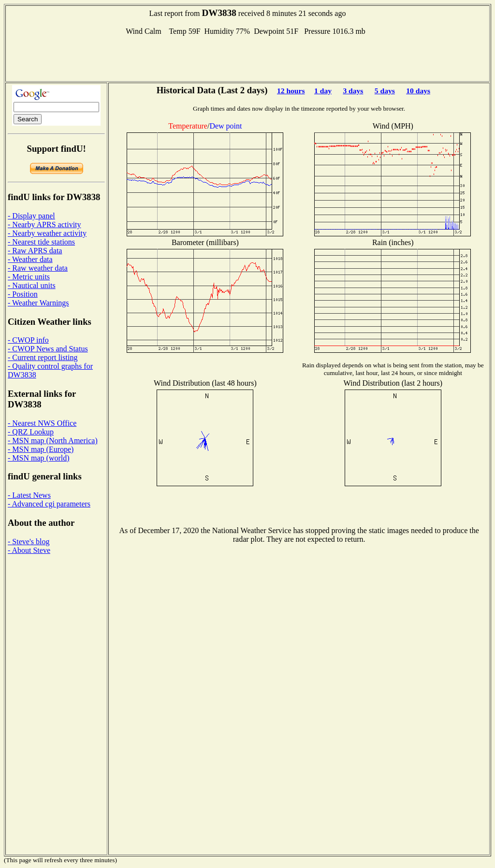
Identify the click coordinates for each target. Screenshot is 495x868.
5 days (385, 91)
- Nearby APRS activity (44, 224)
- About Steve (29, 550)
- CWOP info (28, 340)
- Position (23, 294)
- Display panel (31, 216)
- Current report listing (43, 357)
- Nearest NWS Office (42, 423)
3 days (353, 91)
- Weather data (30, 259)
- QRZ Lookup (31, 432)
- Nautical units (32, 285)
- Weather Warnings (38, 303)
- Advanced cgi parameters (49, 504)
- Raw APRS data (35, 251)
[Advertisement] (247, 58)
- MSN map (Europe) (41, 449)
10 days (418, 91)
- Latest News (29, 495)
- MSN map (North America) (53, 441)
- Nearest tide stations (41, 242)
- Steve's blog (29, 542)
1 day (323, 91)
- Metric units (29, 277)
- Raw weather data (38, 268)
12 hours (291, 91)
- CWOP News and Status (48, 349)
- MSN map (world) (39, 458)
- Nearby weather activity (47, 233)
